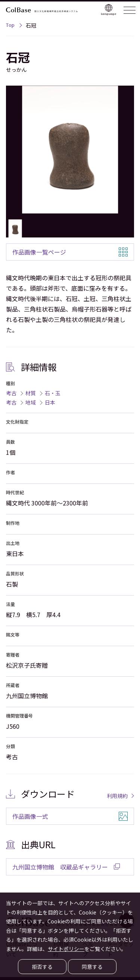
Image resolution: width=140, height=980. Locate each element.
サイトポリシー (66, 949)
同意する (92, 967)
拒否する (42, 967)
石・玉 (53, 393)
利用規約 (117, 796)
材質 (31, 393)
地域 (31, 402)
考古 (11, 393)
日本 (50, 402)
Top (10, 26)
